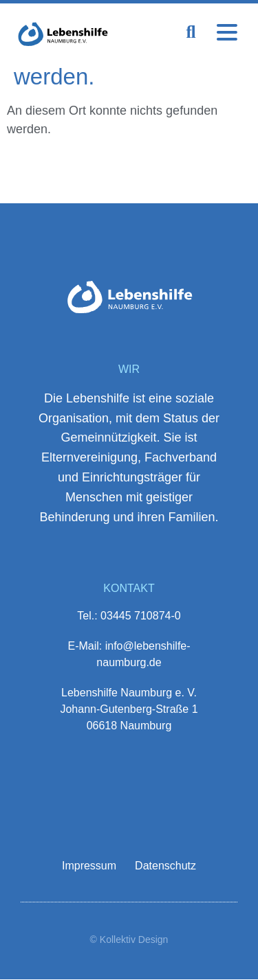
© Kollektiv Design (129, 939)
